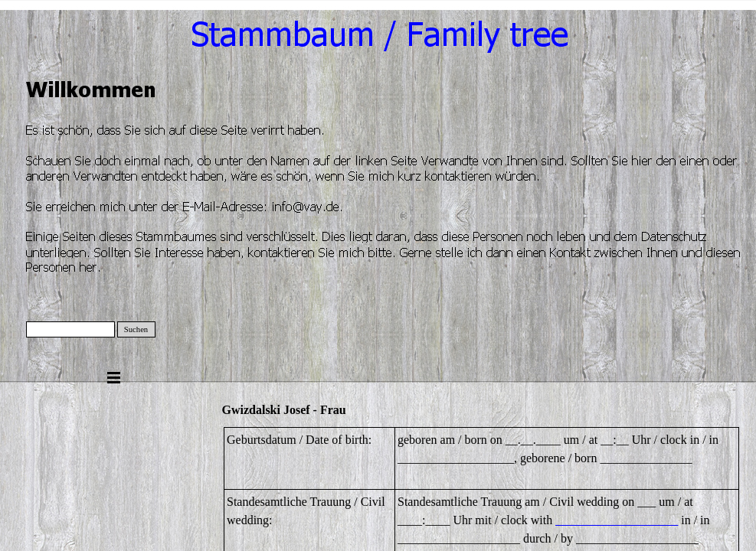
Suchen (136, 329)
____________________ (617, 520)
